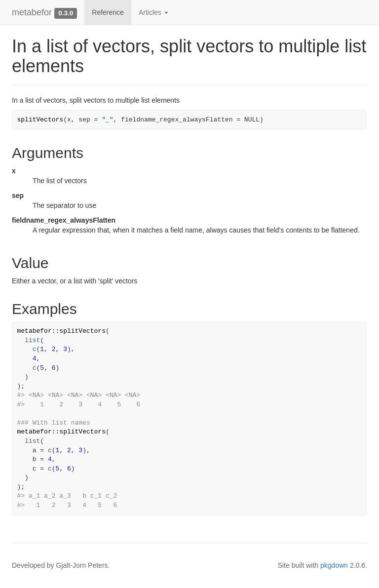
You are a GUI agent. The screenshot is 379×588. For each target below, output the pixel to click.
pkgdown (334, 565)
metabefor (32, 12)
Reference (108, 12)
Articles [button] (153, 12)
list (32, 340)
